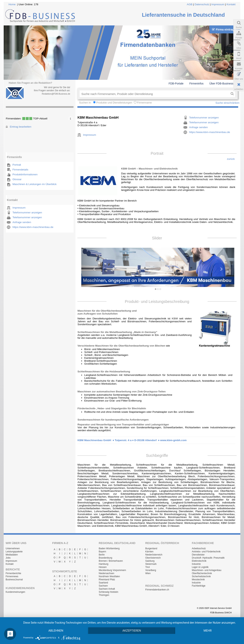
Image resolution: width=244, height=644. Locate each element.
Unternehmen (13, 548)
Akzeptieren (132, 631)
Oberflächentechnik (202, 573)
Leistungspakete (14, 552)
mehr (208, 631)
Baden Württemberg (109, 548)
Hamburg (103, 564)
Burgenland (151, 548)
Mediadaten (12, 555)
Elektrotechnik (199, 561)
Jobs (8, 558)
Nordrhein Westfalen (109, 576)
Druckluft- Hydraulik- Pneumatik (208, 558)
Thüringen (104, 595)
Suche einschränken (227, 103)
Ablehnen (56, 631)
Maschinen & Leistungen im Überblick (34, 184)
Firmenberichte (13, 573)
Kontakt (231, 4)
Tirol (148, 567)
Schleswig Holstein (109, 592)
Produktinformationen (25, 174)
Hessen (103, 567)
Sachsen (103, 586)
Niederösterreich (154, 555)
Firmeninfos (196, 83)
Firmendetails (20, 170)
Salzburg (150, 561)
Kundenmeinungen (15, 592)
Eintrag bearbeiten (20, 127)
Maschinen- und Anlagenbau (207, 570)
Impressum (218, 4)
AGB (190, 4)
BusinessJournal (14, 580)
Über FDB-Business (221, 83)
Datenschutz (202, 4)
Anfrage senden (22, 222)
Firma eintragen (225, 29)
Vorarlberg (151, 570)
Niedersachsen (106, 573)
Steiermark (151, 564)
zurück (231, 159)
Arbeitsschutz (199, 548)
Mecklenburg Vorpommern (112, 570)
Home (12, 4)
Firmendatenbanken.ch (157, 590)
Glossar (17, 179)
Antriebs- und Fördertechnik (206, 552)
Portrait (17, 165)
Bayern (102, 552)
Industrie (196, 564)
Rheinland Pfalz (107, 580)
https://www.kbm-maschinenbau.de (33, 227)
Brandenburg (105, 558)
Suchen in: (86, 103)
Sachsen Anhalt (107, 589)
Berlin (102, 555)
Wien (148, 573)
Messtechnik (198, 580)
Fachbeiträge (199, 586)
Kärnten (149, 552)
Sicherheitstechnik (201, 576)
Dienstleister (198, 555)
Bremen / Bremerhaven (111, 561)
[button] (93, 267)
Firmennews (12, 576)
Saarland (103, 583)
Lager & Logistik (200, 567)
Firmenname (144, 103)
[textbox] (154, 94)
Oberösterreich (153, 558)
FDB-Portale (176, 83)
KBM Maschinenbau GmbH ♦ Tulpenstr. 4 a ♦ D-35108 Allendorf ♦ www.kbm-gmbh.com (132, 440)
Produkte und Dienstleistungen (114, 103)
